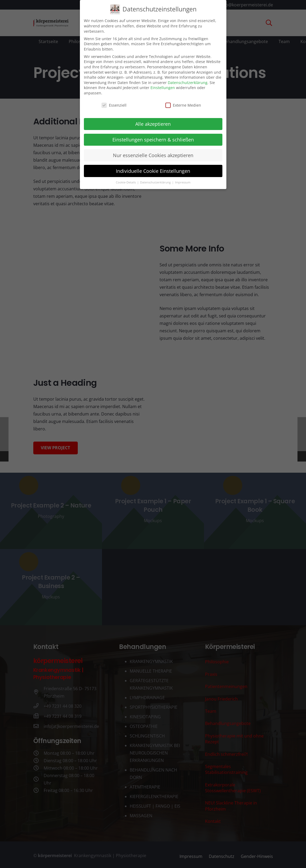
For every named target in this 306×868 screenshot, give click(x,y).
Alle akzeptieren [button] (153, 120)
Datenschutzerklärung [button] (156, 179)
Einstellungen (163, 84)
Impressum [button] (183, 179)
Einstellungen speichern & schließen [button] (153, 136)
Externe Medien (183, 101)
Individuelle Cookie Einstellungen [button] (153, 167)
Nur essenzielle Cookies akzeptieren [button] (153, 151)
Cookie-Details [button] (126, 179)
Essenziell (114, 101)
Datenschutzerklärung (188, 79)
